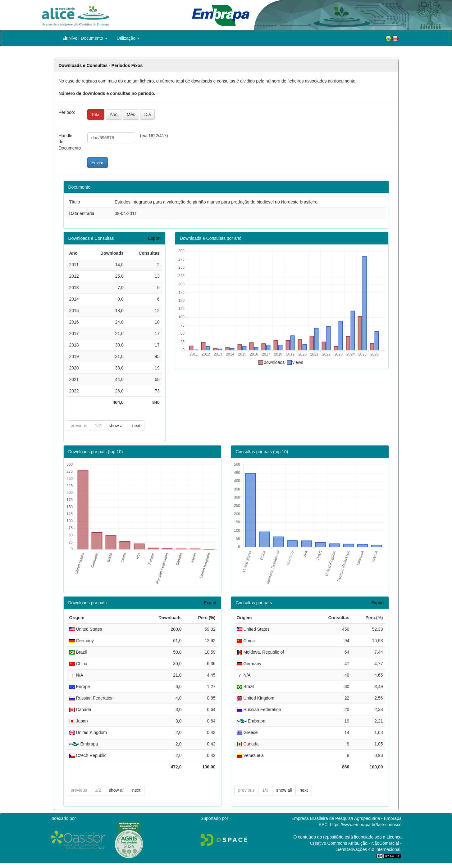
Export (154, 238)
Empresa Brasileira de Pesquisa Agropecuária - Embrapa (347, 818)
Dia (147, 114)
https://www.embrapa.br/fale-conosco (366, 825)
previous (79, 426)
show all (117, 426)
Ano (114, 114)
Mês (131, 114)
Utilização (128, 38)
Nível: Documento (85, 38)
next (136, 426)
